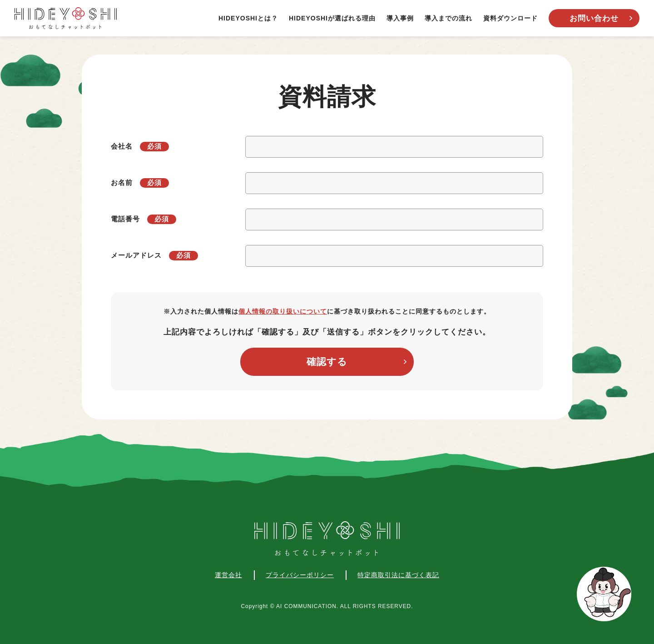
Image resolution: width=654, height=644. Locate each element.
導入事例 (400, 18)
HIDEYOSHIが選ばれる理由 (332, 18)
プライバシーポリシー (300, 575)
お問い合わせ (594, 18)
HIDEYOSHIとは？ (248, 18)
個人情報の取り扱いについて (283, 311)
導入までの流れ (448, 18)
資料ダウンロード (510, 18)
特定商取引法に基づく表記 (398, 575)
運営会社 (228, 575)
